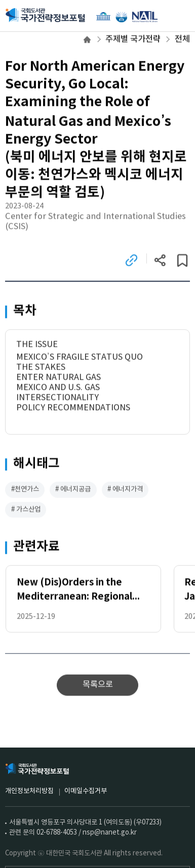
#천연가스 (25, 490)
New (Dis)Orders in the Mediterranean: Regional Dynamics (74, 591)
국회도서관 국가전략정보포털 (45, 15)
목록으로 (98, 686)
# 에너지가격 (125, 490)
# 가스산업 (26, 510)
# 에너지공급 (73, 490)
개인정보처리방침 (29, 791)
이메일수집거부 (86, 791)
